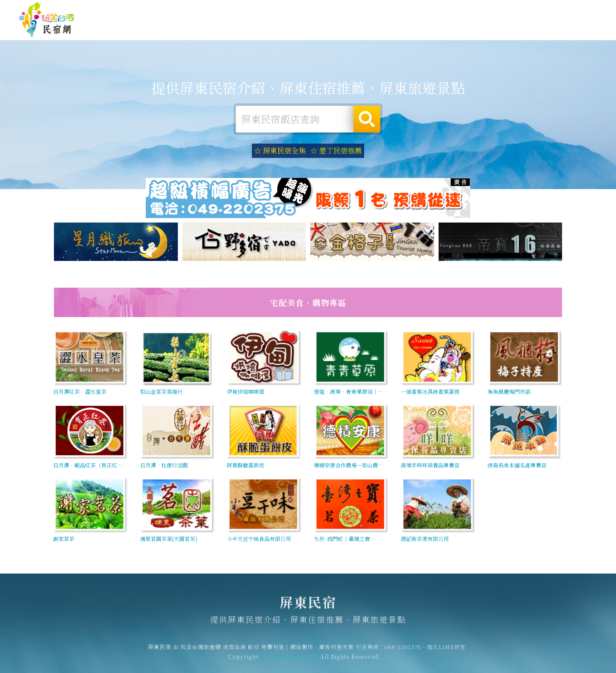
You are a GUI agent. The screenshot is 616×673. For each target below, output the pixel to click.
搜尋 (367, 119)
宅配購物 (521, 36)
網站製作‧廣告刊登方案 (511, 10)
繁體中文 (573, 10)
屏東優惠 (398, 30)
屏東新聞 (439, 32)
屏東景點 (480, 34)
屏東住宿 (234, 28)
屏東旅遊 (316, 29)
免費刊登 (461, 10)
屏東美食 (357, 29)
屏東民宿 (47, 20)
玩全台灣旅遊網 (424, 10)
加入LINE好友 (446, 651)
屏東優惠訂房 (570, 29)
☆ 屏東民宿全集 (280, 151)
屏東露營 (275, 28)
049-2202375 (403, 651)
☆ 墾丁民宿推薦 (336, 151)
